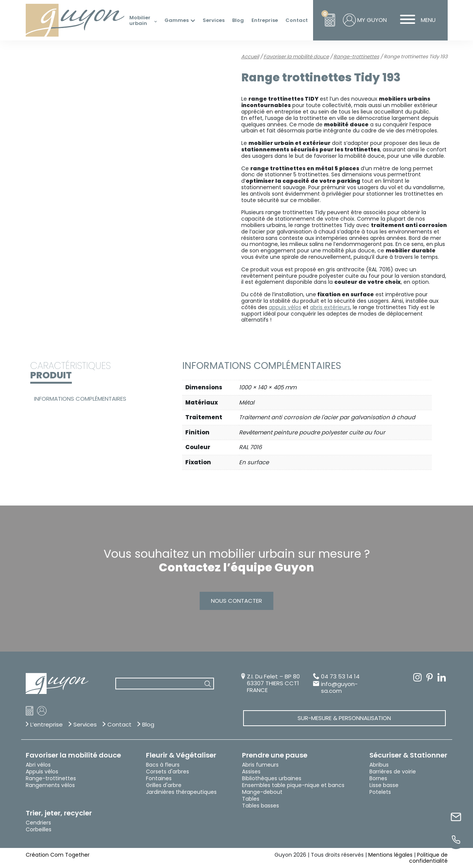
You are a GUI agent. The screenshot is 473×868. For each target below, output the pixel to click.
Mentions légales (390, 855)
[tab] (94, 399)
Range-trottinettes (356, 57)
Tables (251, 799)
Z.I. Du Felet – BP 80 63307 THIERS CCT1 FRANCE (273, 683)
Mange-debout (262, 792)
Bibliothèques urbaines (272, 778)
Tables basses (261, 806)
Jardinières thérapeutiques (181, 792)
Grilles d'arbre (164, 785)
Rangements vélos (50, 785)
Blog (238, 20)
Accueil (250, 57)
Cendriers (38, 823)
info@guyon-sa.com (339, 688)
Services (214, 20)
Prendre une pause (275, 755)
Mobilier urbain (140, 21)
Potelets (380, 792)
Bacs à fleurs (163, 765)
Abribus (379, 765)
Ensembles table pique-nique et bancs (293, 785)
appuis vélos (285, 307)
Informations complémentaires (80, 399)
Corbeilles (39, 829)
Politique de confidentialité (428, 858)
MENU (415, 20)
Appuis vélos (42, 772)
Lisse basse (384, 785)
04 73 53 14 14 (340, 677)
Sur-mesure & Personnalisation (344, 718)
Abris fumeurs (260, 765)
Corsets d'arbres (167, 772)
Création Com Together (58, 855)
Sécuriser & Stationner (408, 755)
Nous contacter (236, 601)
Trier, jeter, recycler (59, 813)
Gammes (177, 20)
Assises (251, 772)
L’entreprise (47, 725)
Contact (297, 20)
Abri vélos (38, 765)
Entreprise (265, 20)
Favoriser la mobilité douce (296, 57)
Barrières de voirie (393, 772)
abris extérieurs (330, 307)
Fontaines (159, 778)
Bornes (378, 778)
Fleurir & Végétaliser (181, 755)
